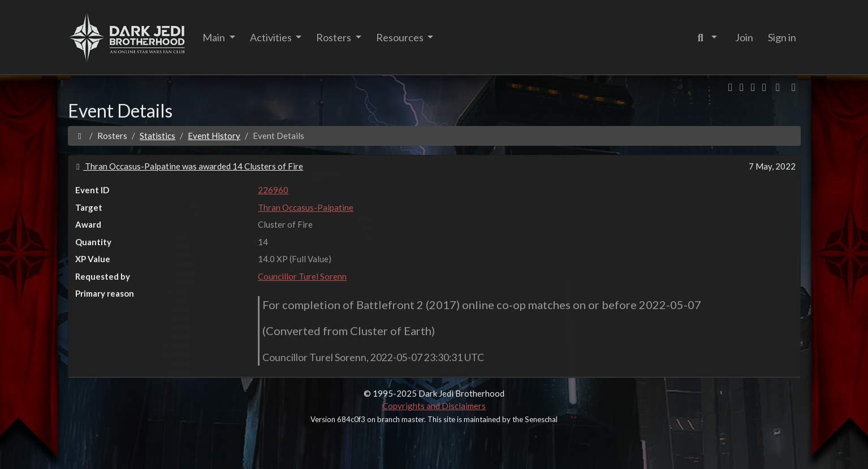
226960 (273, 190)
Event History (214, 136)
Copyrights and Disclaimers (434, 406)
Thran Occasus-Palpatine (306, 207)
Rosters (334, 37)
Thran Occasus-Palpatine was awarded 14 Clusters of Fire (188, 166)
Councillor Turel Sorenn (302, 276)
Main (215, 37)
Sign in (782, 37)
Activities (272, 37)
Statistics (157, 136)
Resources (401, 37)
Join (744, 37)
